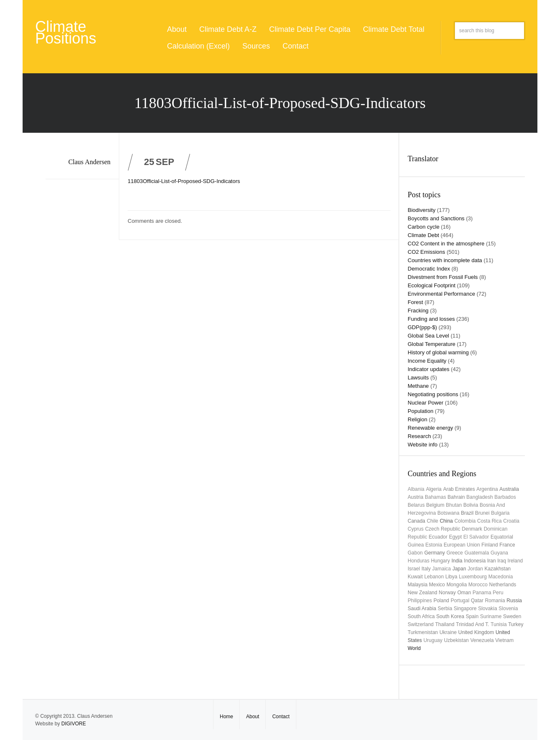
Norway (447, 593)
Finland (489, 545)
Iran (492, 561)
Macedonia (501, 577)
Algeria (434, 489)
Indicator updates (429, 369)
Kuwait (415, 577)
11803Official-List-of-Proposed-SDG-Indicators (184, 181)
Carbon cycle (424, 227)
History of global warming (438, 352)
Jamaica (442, 569)
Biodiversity (421, 210)
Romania (495, 601)
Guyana (499, 553)
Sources (256, 46)
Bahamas (435, 497)
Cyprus (416, 529)
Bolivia (471, 505)
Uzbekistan (456, 640)
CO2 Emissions (426, 252)
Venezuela (482, 640)
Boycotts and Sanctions (436, 218)
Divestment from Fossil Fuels (443, 277)
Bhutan (454, 505)
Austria (415, 497)
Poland (441, 601)
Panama (482, 593)
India (457, 561)
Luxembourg (473, 577)
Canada (416, 521)
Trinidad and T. (472, 624)
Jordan (475, 569)
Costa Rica (489, 521)
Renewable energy (430, 428)
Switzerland (421, 624)
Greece (455, 553)
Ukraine (448, 632)
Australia (509, 489)
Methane (418, 386)
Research (419, 436)
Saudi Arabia (422, 609)
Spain (472, 616)
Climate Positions (66, 32)
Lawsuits (418, 378)
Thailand (445, 624)
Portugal (460, 601)
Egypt (456, 537)
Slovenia (508, 609)
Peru (498, 593)
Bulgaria (500, 513)
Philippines (420, 601)
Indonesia (475, 561)
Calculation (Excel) (198, 46)
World (414, 648)
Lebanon (434, 577)
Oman (464, 593)
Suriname (491, 616)
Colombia (465, 521)
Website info (423, 445)
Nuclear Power (425, 403)
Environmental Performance (441, 294)
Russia (514, 601)
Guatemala (477, 553)
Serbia (445, 609)
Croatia (511, 521)
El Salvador (476, 537)
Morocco (478, 585)
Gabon (415, 553)
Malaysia (417, 585)
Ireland (515, 561)
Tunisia (498, 624)
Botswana (448, 513)
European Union (462, 545)
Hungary (441, 561)
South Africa (421, 616)
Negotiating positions (433, 394)
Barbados (505, 497)
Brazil (467, 513)
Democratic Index (429, 269)
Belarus (416, 505)
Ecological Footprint (432, 285)
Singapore (465, 609)
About (177, 29)
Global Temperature (432, 344)
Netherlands (503, 585)
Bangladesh (479, 497)
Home (226, 717)
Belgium (435, 505)
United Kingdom (476, 632)
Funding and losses (431, 319)
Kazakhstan (498, 569)
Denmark (472, 529)
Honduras (419, 561)
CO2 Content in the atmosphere (446, 244)
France (507, 545)
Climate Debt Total (394, 29)
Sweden (512, 616)
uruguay (433, 640)
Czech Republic (443, 529)
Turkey (516, 624)
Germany (435, 553)
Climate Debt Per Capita (310, 29)
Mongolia (457, 585)
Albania (416, 489)
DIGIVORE (73, 724)
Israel (414, 569)
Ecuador (438, 537)
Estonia (434, 545)
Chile (433, 521)
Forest (415, 302)
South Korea (450, 616)
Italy (426, 569)
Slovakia (487, 609)
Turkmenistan (423, 632)
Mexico (437, 585)
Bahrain (456, 497)
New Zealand (423, 593)
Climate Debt (423, 235)
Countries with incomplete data (445, 260)
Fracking (418, 311)
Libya (451, 577)
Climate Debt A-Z (228, 29)
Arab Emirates (459, 489)
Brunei (482, 513)
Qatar (477, 601)
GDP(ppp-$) (422, 327)
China (446, 521)
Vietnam (504, 640)
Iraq (502, 561)
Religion (417, 419)
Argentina (487, 489)
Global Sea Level (428, 336)
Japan (459, 569)
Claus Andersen (89, 162)
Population (420, 411)
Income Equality (427, 361)
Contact (295, 46)
